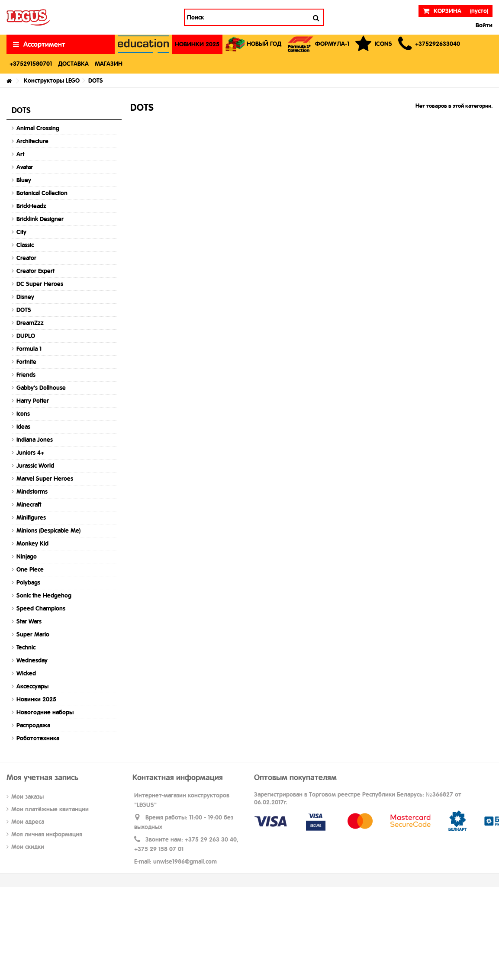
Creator (26, 258)
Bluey (24, 180)
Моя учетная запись (42, 777)
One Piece (30, 569)
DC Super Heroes (40, 284)
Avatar (25, 167)
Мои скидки (28, 847)
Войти (483, 25)
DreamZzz (30, 323)
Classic (25, 245)
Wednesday (32, 660)
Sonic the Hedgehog (44, 595)
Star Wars (29, 621)
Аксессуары (32, 686)
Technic (26, 647)
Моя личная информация (47, 834)
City (21, 232)
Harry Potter (33, 401)
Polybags (28, 582)
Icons (23, 414)
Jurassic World (35, 466)
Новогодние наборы (45, 712)
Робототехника (38, 738)
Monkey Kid (32, 543)
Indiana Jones (35, 440)
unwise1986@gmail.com (185, 861)
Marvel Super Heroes (45, 479)
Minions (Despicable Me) (48, 530)
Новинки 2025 (36, 699)
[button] (429, 44)
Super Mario (33, 634)
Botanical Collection (42, 193)
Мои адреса (28, 822)
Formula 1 (29, 349)
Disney (25, 297)
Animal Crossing (38, 128)
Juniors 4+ (30, 453)
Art (20, 154)
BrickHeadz (31, 206)
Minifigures (31, 517)
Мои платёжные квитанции (50, 809)
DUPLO (26, 336)
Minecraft (29, 504)
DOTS (24, 310)
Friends (26, 375)
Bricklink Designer (40, 219)
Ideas (23, 427)
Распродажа (33, 725)
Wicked (26, 673)
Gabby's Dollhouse (41, 388)
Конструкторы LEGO (52, 80)
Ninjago (27, 556)
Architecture (32, 141)
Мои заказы (27, 797)
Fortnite (26, 362)
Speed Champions (41, 608)
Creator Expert (35, 271)
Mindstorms (32, 492)
